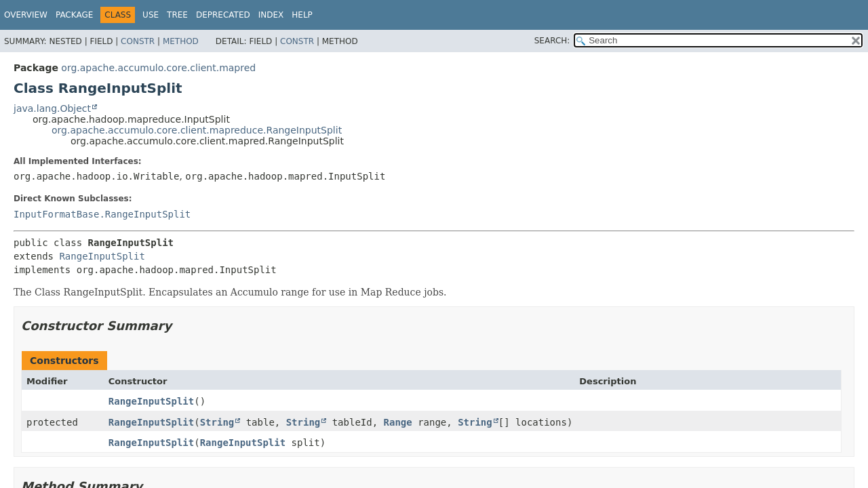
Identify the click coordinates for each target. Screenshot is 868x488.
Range (398, 422)
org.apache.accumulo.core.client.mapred (158, 68)
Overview (26, 15)
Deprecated (223, 15)
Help (302, 15)
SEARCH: (552, 41)
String (217, 422)
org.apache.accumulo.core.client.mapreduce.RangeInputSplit (197, 130)
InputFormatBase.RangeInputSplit (102, 214)
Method (181, 41)
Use (151, 15)
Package (74, 15)
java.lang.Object (52, 108)
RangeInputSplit (102, 256)
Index (271, 15)
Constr (138, 41)
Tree (177, 15)
